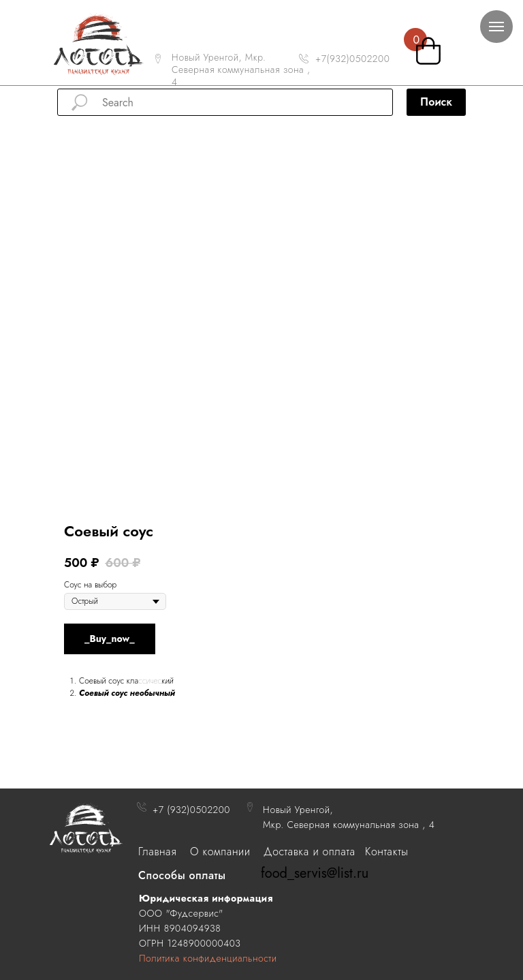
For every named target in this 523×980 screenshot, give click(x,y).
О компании (220, 852)
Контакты (386, 852)
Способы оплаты (182, 875)
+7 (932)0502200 (191, 810)
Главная (157, 852)
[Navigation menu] (496, 27)
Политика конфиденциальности (208, 958)
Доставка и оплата (310, 852)
